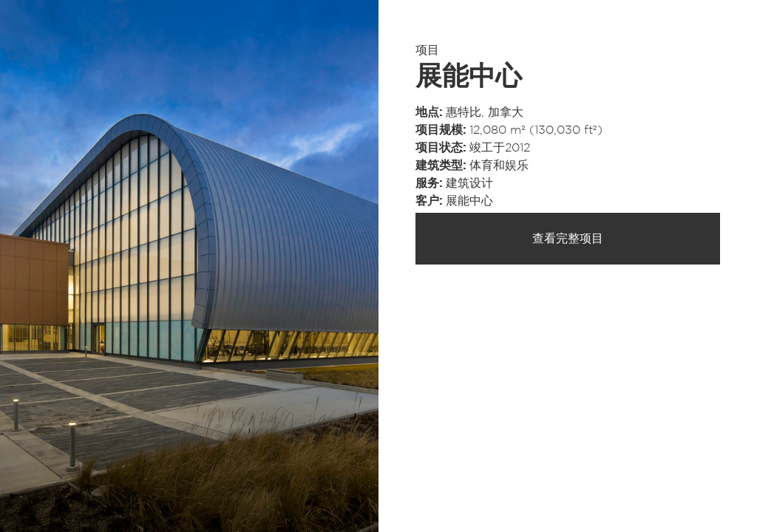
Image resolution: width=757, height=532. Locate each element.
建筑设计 (469, 183)
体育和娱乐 (499, 166)
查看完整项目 (568, 239)
